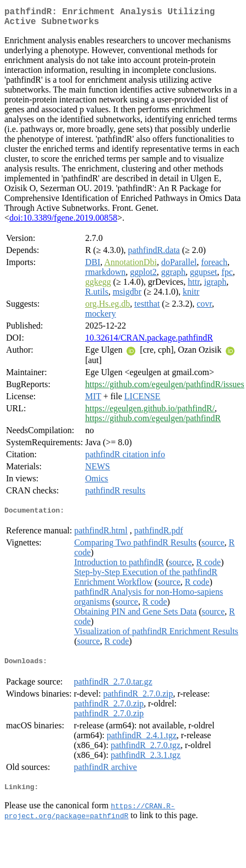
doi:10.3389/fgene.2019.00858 (63, 222)
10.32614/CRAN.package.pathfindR (149, 342)
